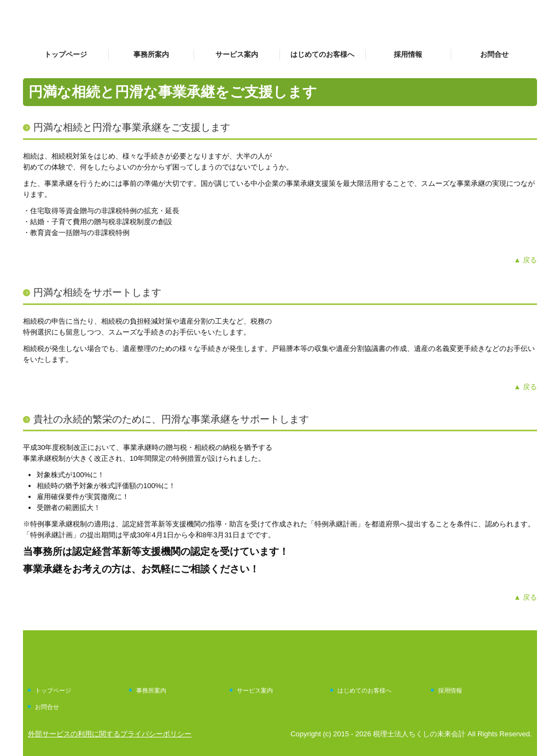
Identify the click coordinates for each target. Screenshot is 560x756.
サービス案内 (237, 54)
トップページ (66, 54)
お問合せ (494, 54)
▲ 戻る (526, 260)
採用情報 (408, 54)
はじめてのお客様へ (322, 54)
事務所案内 (151, 54)
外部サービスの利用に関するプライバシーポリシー (110, 734)
